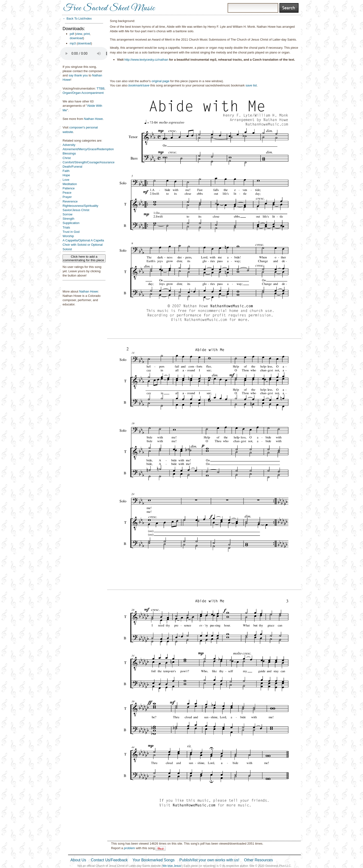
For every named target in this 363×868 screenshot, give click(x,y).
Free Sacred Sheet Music (109, 8)
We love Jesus (172, 866)
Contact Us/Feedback (109, 860)
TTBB (100, 88)
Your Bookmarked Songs (154, 860)
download (76, 38)
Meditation (70, 184)
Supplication (71, 223)
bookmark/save (139, 85)
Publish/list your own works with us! (209, 860)
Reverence (70, 201)
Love (66, 180)
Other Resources (259, 860)
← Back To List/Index (77, 19)
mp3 (73, 43)
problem (129, 848)
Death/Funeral (72, 167)
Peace (67, 193)
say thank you (78, 75)
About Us (78, 860)
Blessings (69, 153)
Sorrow (67, 214)
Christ (67, 158)
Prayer (67, 197)
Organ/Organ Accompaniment (83, 93)
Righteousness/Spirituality (80, 206)
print (87, 34)
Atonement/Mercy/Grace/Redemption (88, 149)
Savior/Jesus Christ (76, 210)
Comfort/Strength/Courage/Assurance (89, 162)
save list (251, 85)
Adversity (69, 145)
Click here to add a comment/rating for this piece (84, 258)
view (79, 34)
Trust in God (71, 232)
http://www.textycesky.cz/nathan (146, 60)
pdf (72, 34)
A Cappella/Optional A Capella (83, 240)
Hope (66, 175)
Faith (66, 171)
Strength (68, 219)
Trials (66, 227)
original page (160, 81)
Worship (68, 236)
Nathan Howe (93, 119)
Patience (69, 188)
